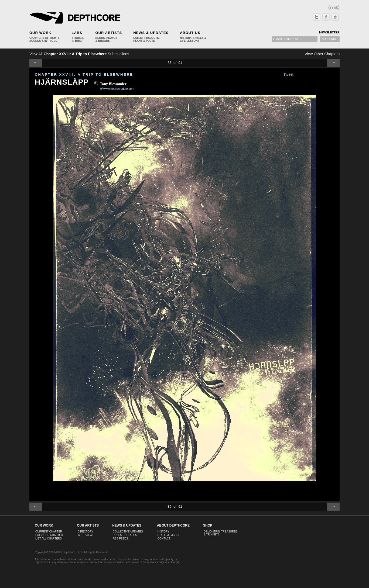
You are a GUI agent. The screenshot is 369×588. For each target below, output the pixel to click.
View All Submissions (79, 54)
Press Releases (125, 535)
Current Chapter (49, 532)
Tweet (288, 74)
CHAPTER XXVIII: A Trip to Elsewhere (84, 75)
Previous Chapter (49, 535)
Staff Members (169, 535)
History (163, 532)
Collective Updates (128, 532)
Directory (85, 532)
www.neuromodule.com (119, 89)
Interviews (86, 535)
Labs (77, 33)
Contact (164, 539)
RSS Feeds (120, 539)
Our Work (40, 33)
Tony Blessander (113, 84)
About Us (190, 33)
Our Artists (109, 33)
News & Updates (151, 33)
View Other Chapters (322, 54)
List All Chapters (49, 539)
